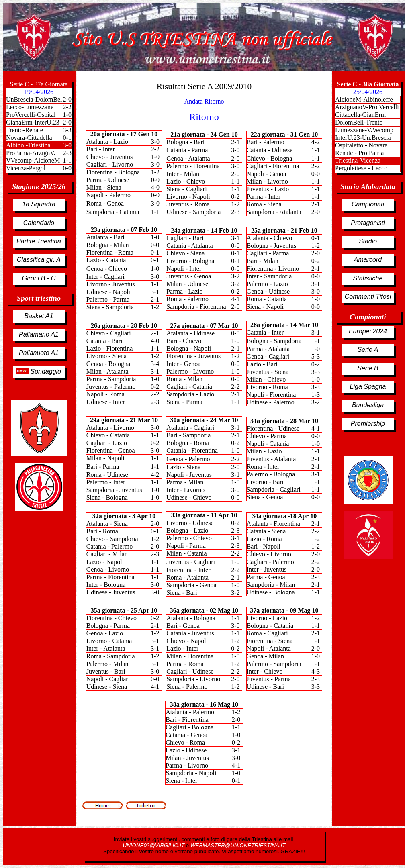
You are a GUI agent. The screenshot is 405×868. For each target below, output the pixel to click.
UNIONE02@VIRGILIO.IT (154, 845)
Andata (193, 101)
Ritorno (214, 101)
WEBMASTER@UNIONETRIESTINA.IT (238, 845)
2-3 (67, 153)
